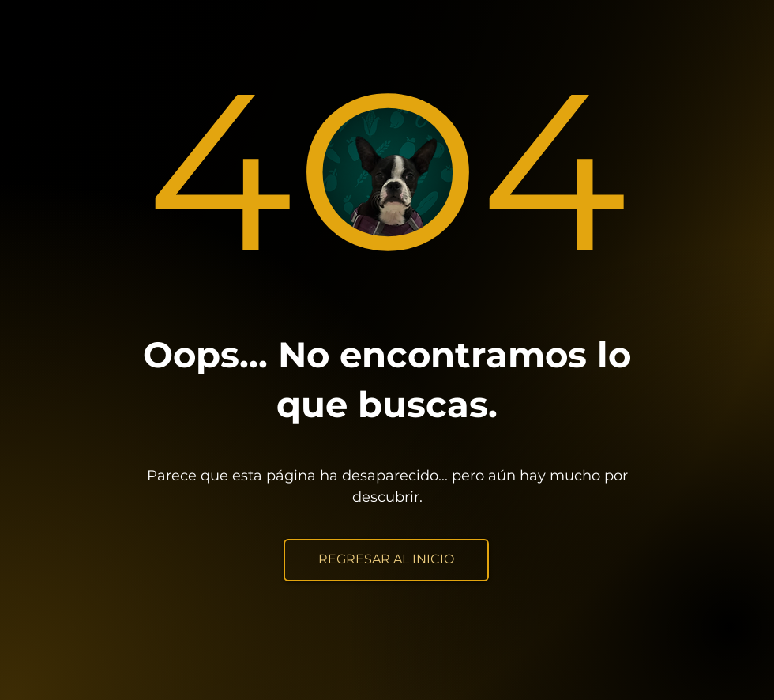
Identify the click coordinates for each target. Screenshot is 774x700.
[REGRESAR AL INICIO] (386, 560)
